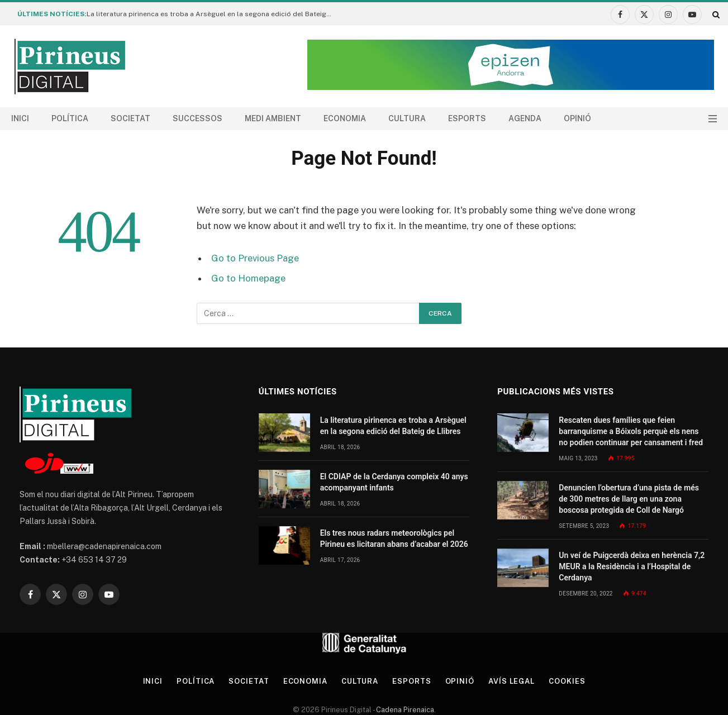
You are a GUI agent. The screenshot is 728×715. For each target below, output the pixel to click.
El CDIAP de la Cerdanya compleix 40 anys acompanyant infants (394, 482)
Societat (130, 118)
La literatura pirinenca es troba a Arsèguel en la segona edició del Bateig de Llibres (212, 14)
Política (70, 118)
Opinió (577, 118)
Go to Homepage (248, 278)
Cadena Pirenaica (404, 710)
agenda (525, 118)
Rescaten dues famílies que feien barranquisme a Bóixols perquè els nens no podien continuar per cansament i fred (631, 431)
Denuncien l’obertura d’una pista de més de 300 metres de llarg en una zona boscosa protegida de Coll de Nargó (629, 499)
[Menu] (713, 119)
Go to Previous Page (255, 258)
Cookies (567, 681)
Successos (198, 118)
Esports (467, 118)
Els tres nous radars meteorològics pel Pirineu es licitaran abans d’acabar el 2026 (394, 538)
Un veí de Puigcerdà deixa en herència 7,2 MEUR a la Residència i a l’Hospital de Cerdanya (632, 566)
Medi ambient (273, 118)
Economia (345, 118)
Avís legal (511, 681)
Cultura (407, 118)
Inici (20, 118)
